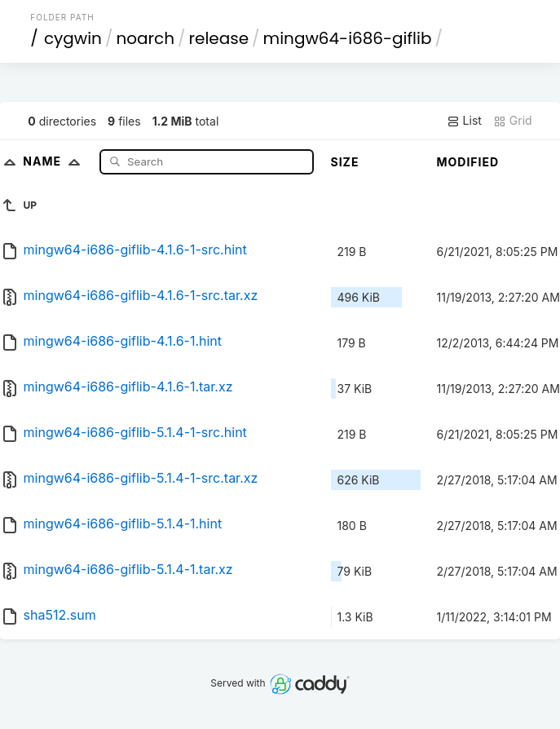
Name (55, 161)
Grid (513, 121)
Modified (468, 162)
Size (345, 162)
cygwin (73, 38)
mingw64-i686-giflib (348, 38)
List (464, 121)
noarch (145, 38)
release (219, 38)
